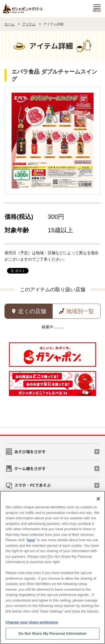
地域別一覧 (80, 311)
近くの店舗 (32, 311)
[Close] (98, 499)
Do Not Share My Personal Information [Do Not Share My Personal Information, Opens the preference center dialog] (52, 633)
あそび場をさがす (30, 452)
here (31, 540)
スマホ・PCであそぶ (32, 485)
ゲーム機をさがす (30, 468)
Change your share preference (32, 622)
